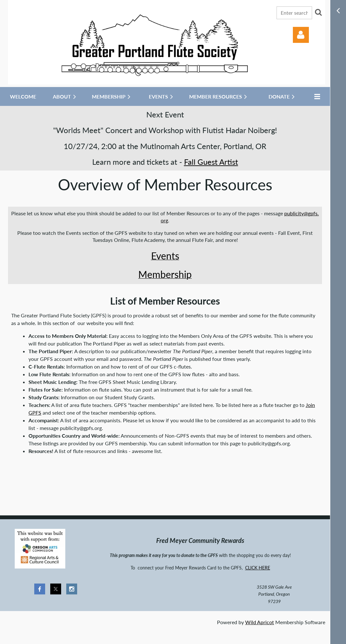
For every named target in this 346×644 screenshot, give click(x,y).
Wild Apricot (260, 622)
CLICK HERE (258, 568)
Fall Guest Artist (211, 162)
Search (318, 12)
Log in (301, 35)
